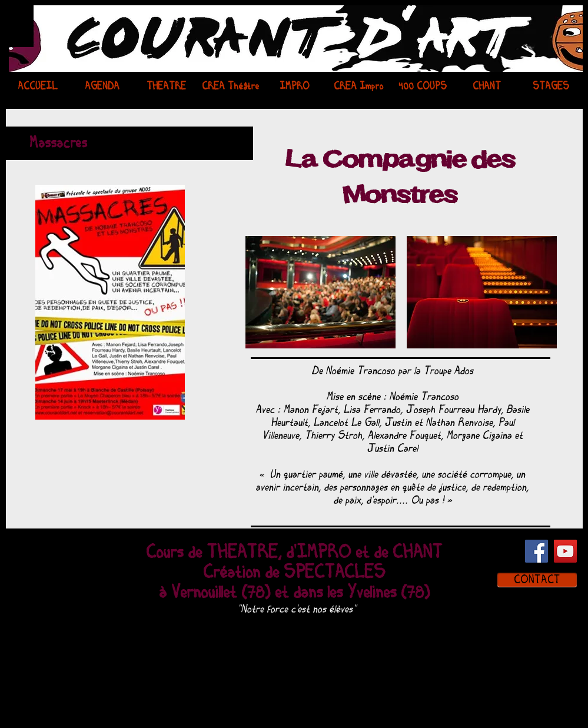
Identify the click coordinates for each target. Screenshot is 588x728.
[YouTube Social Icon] (565, 551)
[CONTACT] (537, 580)
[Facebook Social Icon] (536, 551)
